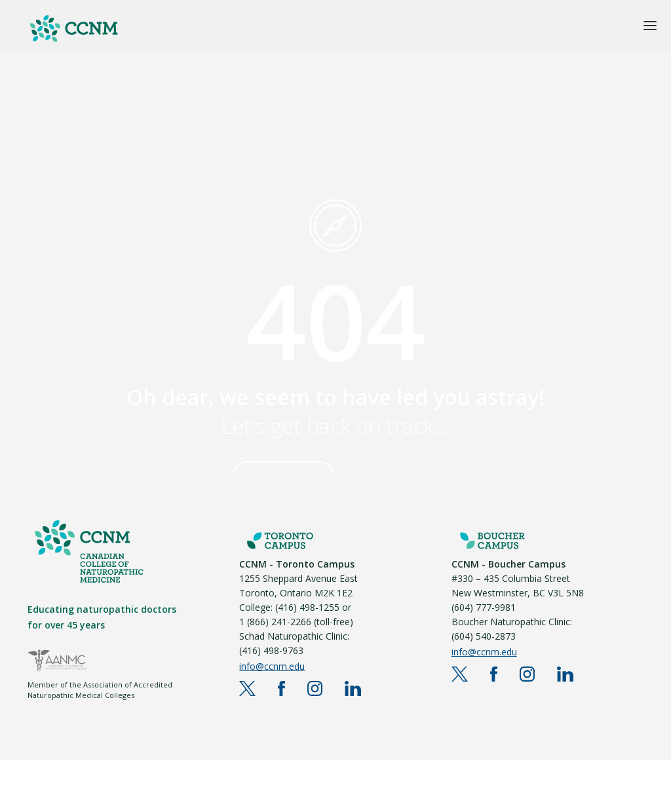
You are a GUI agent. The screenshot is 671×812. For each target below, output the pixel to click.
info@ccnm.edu (272, 666)
